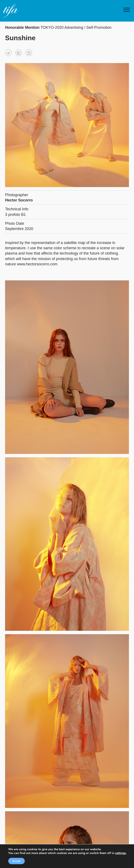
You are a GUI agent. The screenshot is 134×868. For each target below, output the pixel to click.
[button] (8, 53)
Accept (16, 861)
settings (121, 853)
